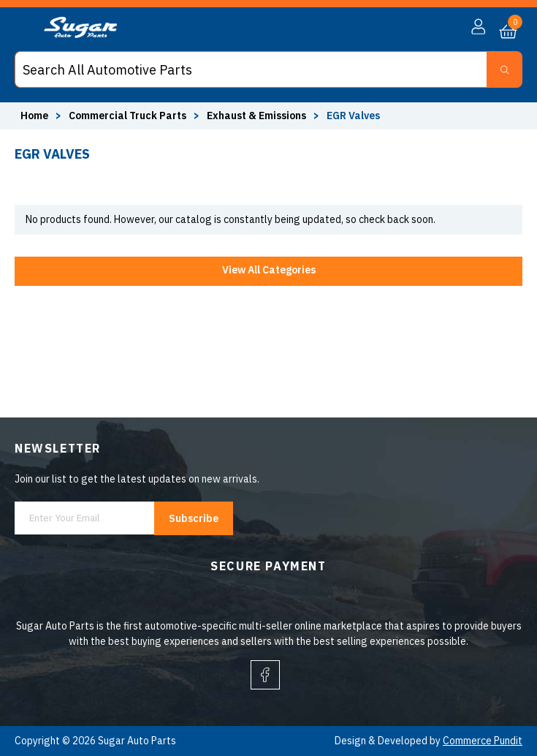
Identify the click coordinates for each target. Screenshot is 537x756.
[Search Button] (504, 69)
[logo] (80, 34)
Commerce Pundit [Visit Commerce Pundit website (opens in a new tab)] (483, 741)
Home (34, 116)
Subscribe (194, 518)
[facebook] (265, 675)
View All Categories (269, 270)
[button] (478, 27)
